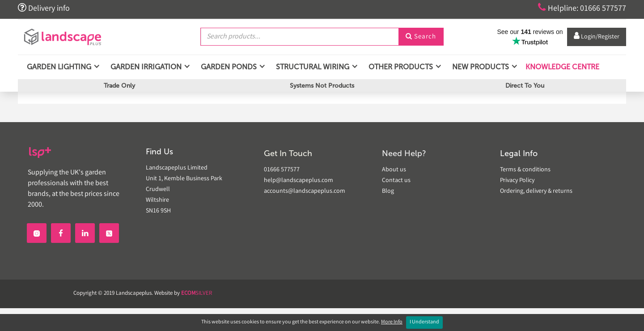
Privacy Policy (517, 181)
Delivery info (44, 8)
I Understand (424, 322)
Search (421, 37)
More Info (392, 322)
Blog (388, 191)
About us (394, 170)
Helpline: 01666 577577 (582, 8)
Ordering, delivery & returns (536, 191)
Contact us (396, 181)
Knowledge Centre (561, 67)
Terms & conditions (525, 170)
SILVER (197, 294)
